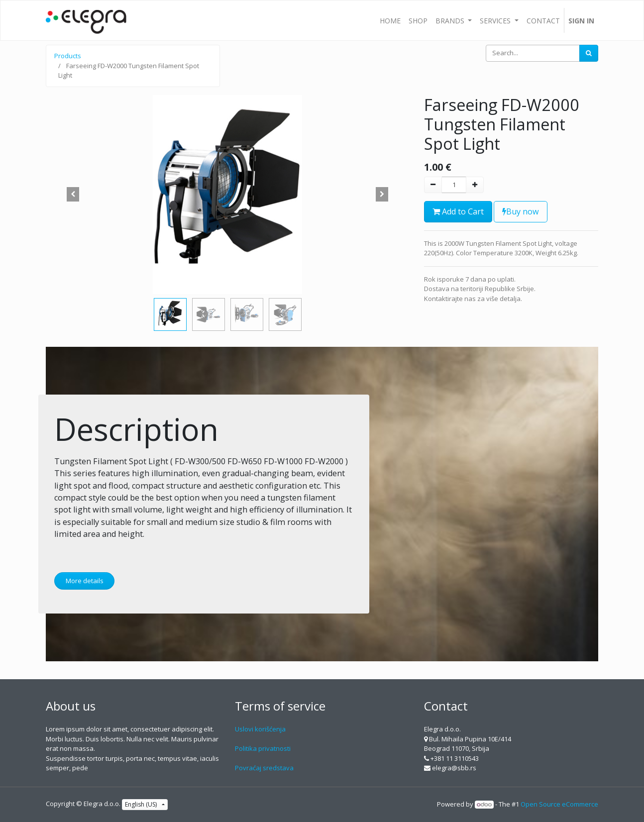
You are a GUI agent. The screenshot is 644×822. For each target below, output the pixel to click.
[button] (73, 195)
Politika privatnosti (263, 748)
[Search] (589, 53)
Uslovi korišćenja (260, 729)
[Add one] (475, 185)
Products (68, 56)
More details (85, 581)
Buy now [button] (521, 211)
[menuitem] (390, 20)
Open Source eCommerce (559, 804)
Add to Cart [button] (458, 211)
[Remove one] (433, 185)
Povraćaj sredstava (264, 768)
